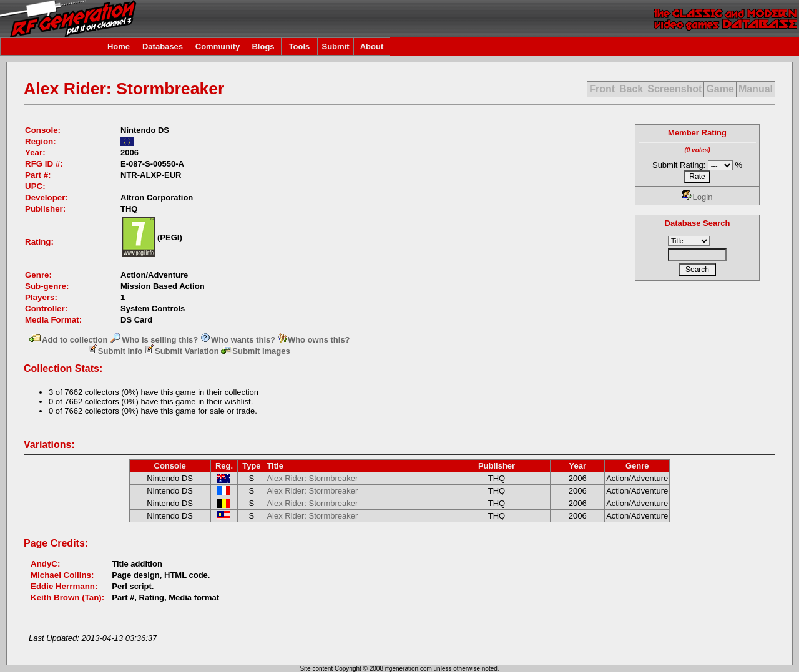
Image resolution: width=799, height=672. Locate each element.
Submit (335, 46)
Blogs (263, 46)
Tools (300, 46)
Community (218, 46)
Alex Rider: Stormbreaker (312, 478)
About (372, 46)
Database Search (698, 223)
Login (698, 197)
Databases (163, 46)
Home (119, 46)
